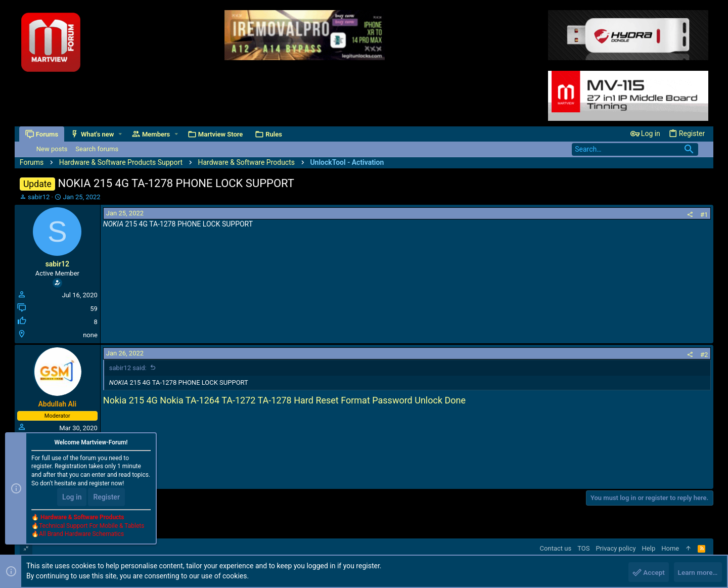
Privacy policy (616, 548)
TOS (583, 548)
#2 (704, 355)
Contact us (556, 548)
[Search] (635, 149)
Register (106, 498)
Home (670, 548)
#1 (704, 215)
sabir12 (39, 197)
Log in (72, 498)
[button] (121, 134)
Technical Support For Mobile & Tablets (92, 527)
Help (649, 548)
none (90, 335)
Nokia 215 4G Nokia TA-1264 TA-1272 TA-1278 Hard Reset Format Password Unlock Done (284, 400)
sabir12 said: (128, 368)
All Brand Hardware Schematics (81, 535)
